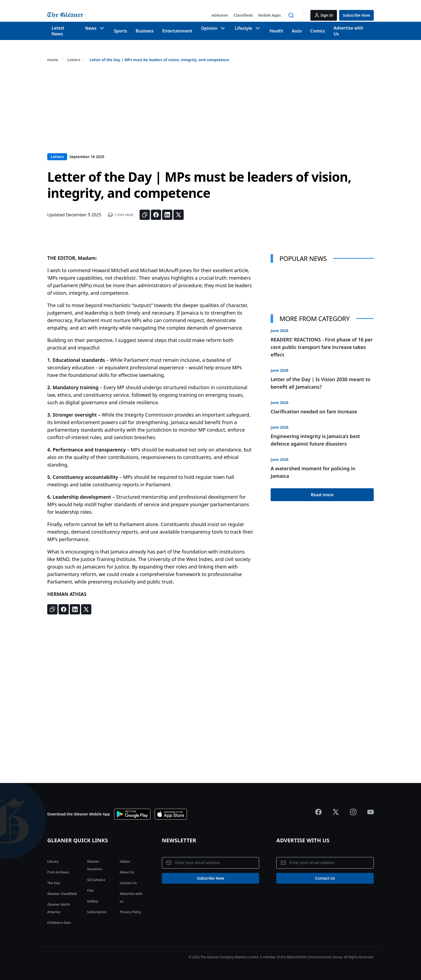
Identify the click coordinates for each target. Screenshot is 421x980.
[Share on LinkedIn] (167, 209)
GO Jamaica (96, 874)
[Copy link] (145, 209)
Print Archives (58, 867)
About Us (127, 867)
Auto (298, 28)
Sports (121, 28)
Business (146, 28)
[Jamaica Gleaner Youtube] (371, 807)
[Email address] (211, 858)
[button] (220, 15)
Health (277, 28)
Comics (319, 28)
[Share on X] (179, 209)
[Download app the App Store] (171, 809)
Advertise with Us (353, 28)
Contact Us (128, 878)
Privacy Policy (130, 907)
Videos (125, 856)
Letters (74, 54)
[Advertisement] (210, 108)
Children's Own (59, 917)
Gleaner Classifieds (62, 888)
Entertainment (177, 28)
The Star (54, 878)
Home (53, 54)
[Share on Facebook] (156, 209)
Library (53, 856)
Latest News (64, 28)
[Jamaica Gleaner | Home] (66, 15)
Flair (90, 885)
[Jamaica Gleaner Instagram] (353, 807)
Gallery (92, 896)
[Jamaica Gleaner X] (336, 807)
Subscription (97, 907)
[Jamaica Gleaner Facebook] (318, 807)
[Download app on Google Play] (132, 809)
